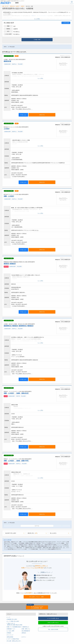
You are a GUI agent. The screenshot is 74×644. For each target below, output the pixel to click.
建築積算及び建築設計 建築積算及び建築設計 (19, 326)
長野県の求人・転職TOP (15, 6)
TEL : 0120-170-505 (53, 629)
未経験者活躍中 (8, 64)
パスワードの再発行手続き (13, 639)
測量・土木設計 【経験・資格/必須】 (16, 393)
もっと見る (37, 19)
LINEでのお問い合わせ (53, 623)
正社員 (6, 396)
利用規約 (9, 633)
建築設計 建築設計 (10, 264)
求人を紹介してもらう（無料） (37, 597)
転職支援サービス (11, 629)
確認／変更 (37, 40)
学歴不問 (18, 396)
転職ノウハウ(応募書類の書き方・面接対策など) (18, 627)
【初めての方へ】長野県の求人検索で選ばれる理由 (15, 624)
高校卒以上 (14, 64)
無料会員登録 (10, 637)
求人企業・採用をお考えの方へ (14, 641)
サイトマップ (10, 635)
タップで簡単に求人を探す (13, 621)
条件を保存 (66, 23)
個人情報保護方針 (26, 631)
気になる (23, 115)
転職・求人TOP (5, 6)
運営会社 (24, 633)
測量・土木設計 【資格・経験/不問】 (16, 461)
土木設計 (7, 129)
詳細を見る (42, 115)
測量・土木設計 (9, 196)
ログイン (24, 637)
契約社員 (6, 266)
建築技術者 (7, 61)
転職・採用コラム (26, 629)
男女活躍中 (20, 64)
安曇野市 (23, 6)
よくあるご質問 (11, 631)
